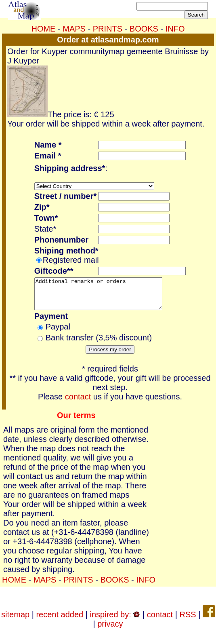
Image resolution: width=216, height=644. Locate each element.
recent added (60, 621)
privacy (110, 630)
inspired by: (115, 621)
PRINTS (108, 29)
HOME (43, 29)
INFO (175, 29)
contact (78, 403)
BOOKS (144, 29)
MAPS (74, 29)
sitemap (15, 621)
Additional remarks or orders (106, 297)
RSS (188, 621)
